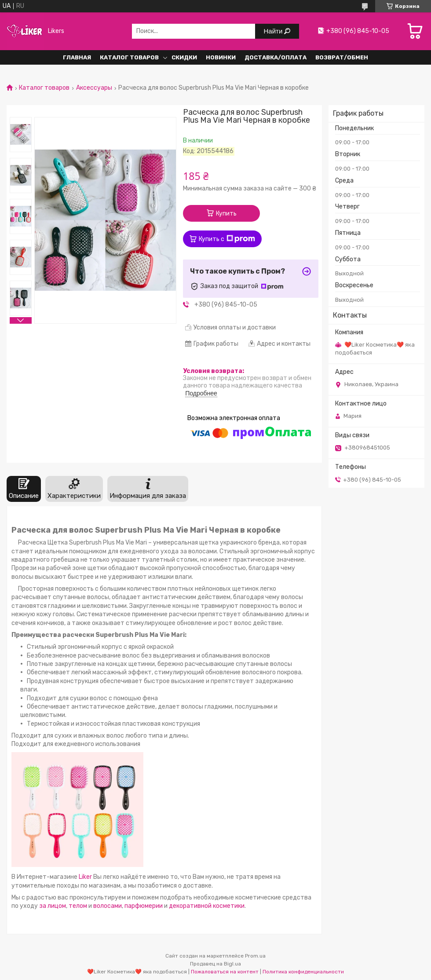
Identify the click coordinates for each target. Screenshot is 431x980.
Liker (85, 877)
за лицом (53, 906)
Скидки (184, 57)
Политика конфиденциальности (303, 972)
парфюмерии (144, 906)
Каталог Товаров (129, 57)
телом (79, 906)
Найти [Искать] (274, 31)
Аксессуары (94, 88)
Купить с (227, 239)
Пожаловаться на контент (225, 972)
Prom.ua (255, 956)
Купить (226, 214)
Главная (77, 57)
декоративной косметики (207, 906)
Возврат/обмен (342, 57)
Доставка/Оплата (276, 57)
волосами (108, 906)
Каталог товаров (44, 88)
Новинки (221, 57)
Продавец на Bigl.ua (215, 964)
